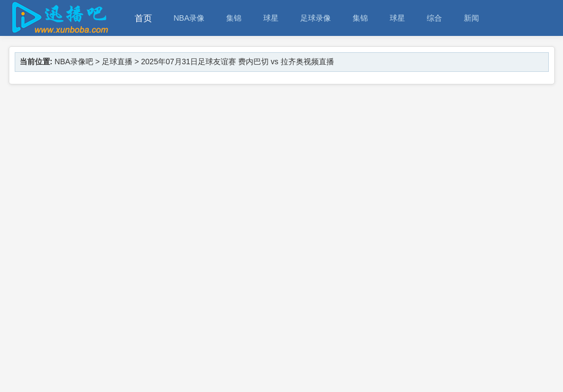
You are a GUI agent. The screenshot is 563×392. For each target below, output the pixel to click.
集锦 (234, 18)
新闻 (471, 18)
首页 (143, 18)
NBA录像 (189, 18)
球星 (271, 18)
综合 (434, 18)
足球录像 (316, 18)
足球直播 (117, 62)
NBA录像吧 (74, 62)
